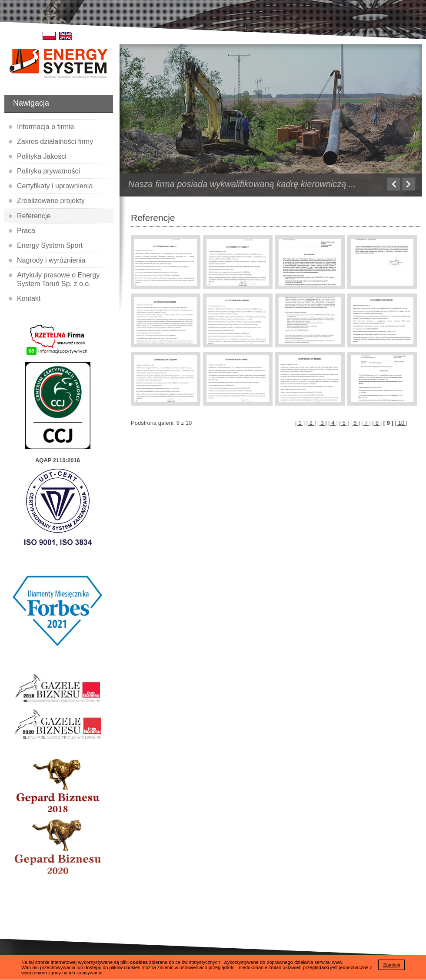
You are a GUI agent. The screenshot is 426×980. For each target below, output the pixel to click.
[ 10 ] (401, 423)
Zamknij (391, 965)
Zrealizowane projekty (51, 201)
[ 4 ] (333, 423)
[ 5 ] (344, 423)
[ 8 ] (377, 423)
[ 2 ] (311, 423)
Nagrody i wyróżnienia (51, 260)
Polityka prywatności (48, 171)
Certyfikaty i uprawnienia (55, 186)
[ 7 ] (366, 423)
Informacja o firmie (46, 127)
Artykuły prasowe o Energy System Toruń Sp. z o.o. (58, 279)
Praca (26, 231)
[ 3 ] (322, 423)
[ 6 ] (355, 423)
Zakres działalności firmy (55, 142)
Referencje (34, 216)
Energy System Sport (50, 245)
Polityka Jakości (42, 156)
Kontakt (29, 298)
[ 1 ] (300, 423)
